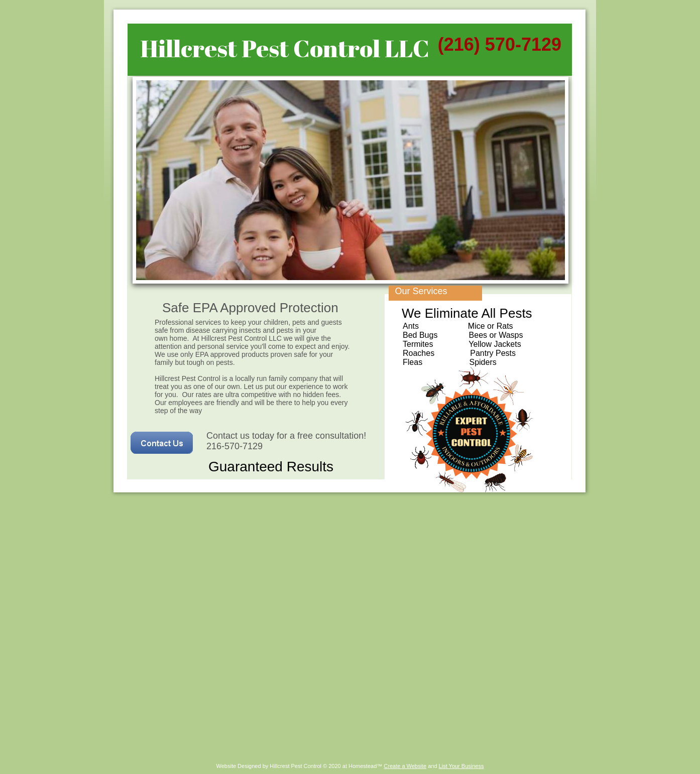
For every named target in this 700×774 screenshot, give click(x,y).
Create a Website (405, 766)
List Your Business (461, 766)
